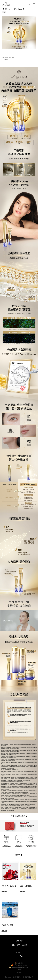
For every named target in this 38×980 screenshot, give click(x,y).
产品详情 (5, 59)
